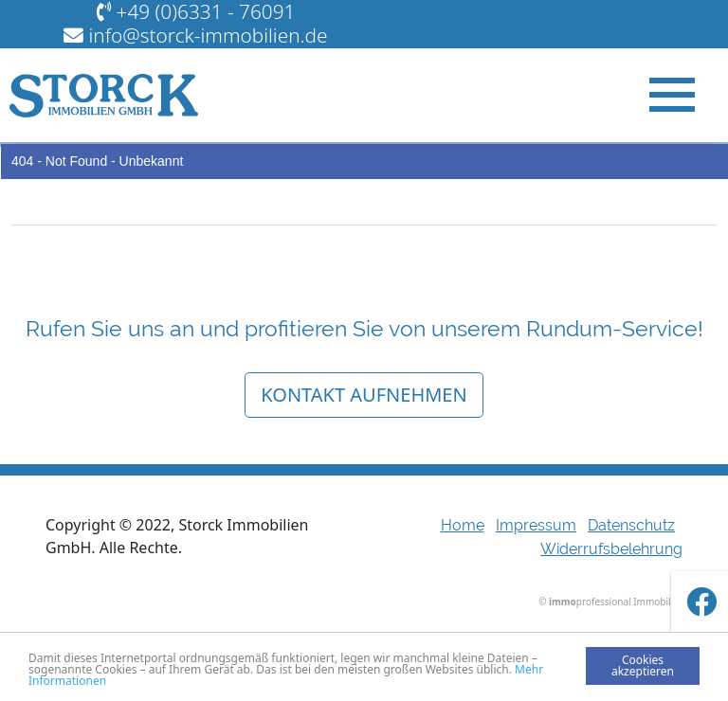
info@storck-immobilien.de (208, 35)
